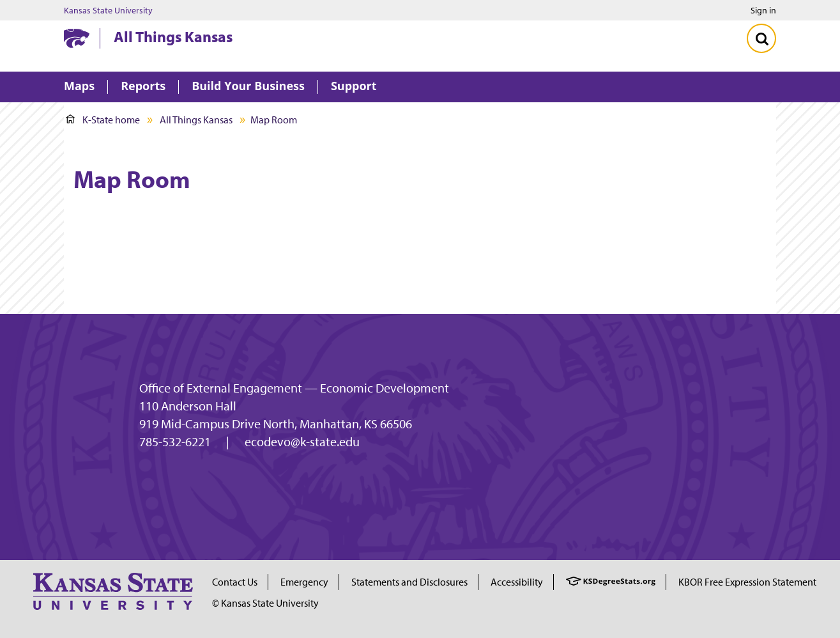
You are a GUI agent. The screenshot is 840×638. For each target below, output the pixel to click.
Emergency (304, 582)
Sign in (763, 10)
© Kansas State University (265, 603)
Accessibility (517, 582)
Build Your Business (248, 87)
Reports (143, 87)
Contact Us (235, 582)
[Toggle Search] (761, 38)
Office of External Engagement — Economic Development (294, 388)
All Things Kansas (173, 36)
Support (354, 87)
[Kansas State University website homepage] (77, 38)
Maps (79, 87)
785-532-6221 (175, 442)
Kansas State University (108, 10)
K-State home (103, 120)
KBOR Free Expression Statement (747, 582)
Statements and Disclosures (409, 582)
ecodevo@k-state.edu (302, 442)
